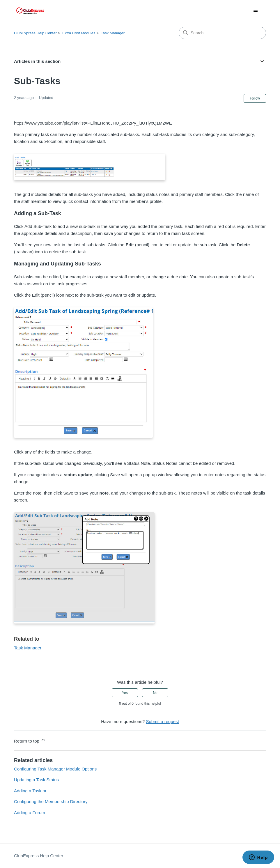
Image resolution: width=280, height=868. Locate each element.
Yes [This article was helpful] (125, 693)
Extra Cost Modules (79, 33)
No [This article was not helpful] (155, 693)
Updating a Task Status (36, 780)
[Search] (222, 33)
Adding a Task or (30, 791)
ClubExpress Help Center (35, 33)
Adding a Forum (30, 813)
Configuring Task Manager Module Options (55, 769)
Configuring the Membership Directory (51, 801)
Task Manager (113, 33)
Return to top (30, 740)
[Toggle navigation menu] (256, 10)
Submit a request (162, 721)
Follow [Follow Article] (255, 98)
